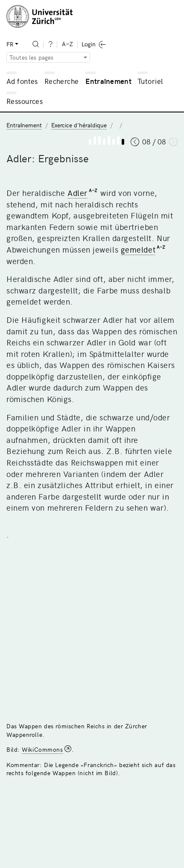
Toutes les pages (32, 57)
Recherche (62, 81)
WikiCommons (42, 749)
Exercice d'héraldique (79, 125)
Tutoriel (150, 81)
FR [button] (10, 44)
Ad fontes (22, 81)
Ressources (25, 101)
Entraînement (108, 81)
